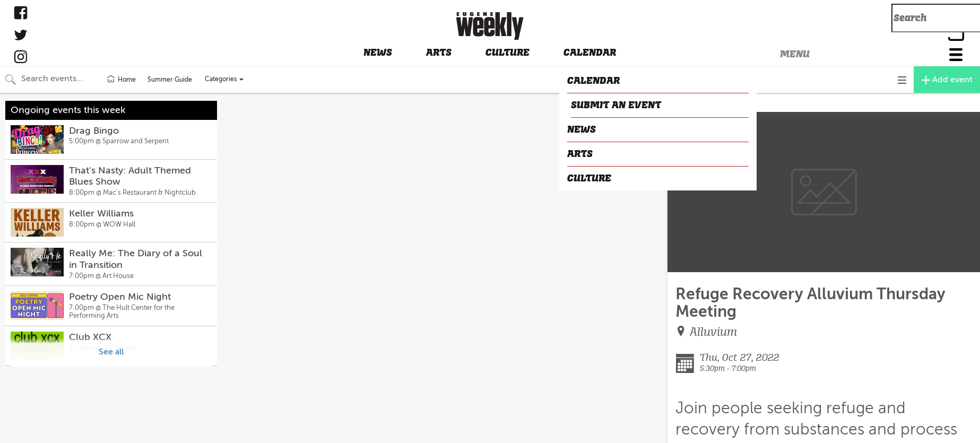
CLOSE (684, 103)
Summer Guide (170, 80)
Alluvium (713, 332)
